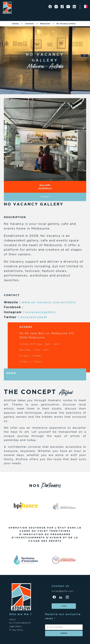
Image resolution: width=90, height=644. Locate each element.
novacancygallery (40, 312)
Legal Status (15, 626)
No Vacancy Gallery (66, 24)
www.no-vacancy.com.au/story (49, 302)
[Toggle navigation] (7, 17)
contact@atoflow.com (62, 591)
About (12, 619)
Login (64, 606)
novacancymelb (34, 317)
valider (64, 633)
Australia (30, 24)
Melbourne (45, 24)
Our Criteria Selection (20, 623)
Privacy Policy (16, 630)
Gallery (15, 24)
